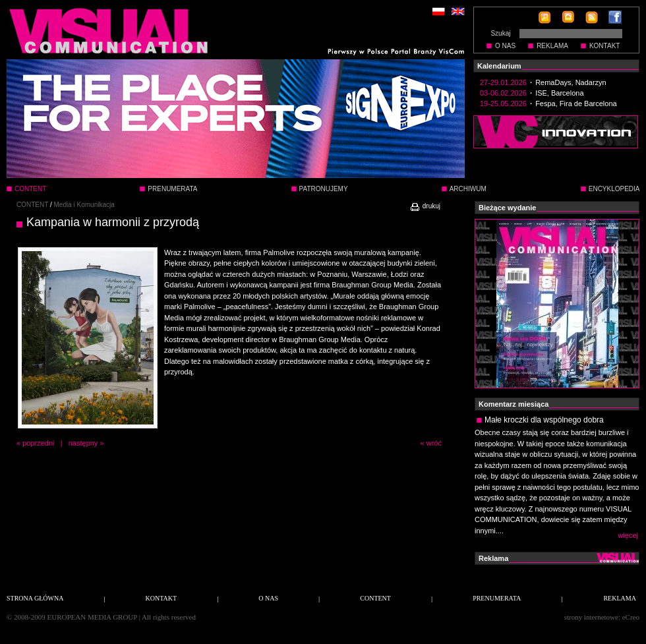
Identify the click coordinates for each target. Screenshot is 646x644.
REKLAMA (552, 46)
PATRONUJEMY (324, 189)
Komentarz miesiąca (514, 404)
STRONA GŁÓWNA (35, 598)
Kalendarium (499, 66)
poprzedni (38, 443)
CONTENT (32, 205)
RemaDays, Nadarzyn (571, 82)
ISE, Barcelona (559, 93)
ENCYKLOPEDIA (614, 189)
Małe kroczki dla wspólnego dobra (544, 420)
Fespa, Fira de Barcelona (576, 103)
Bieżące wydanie (507, 208)
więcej (628, 535)
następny (83, 443)
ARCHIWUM (468, 189)
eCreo (631, 617)
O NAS (505, 46)
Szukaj (500, 33)
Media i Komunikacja (84, 205)
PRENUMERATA (172, 189)
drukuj (425, 206)
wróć (434, 443)
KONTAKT (604, 46)
